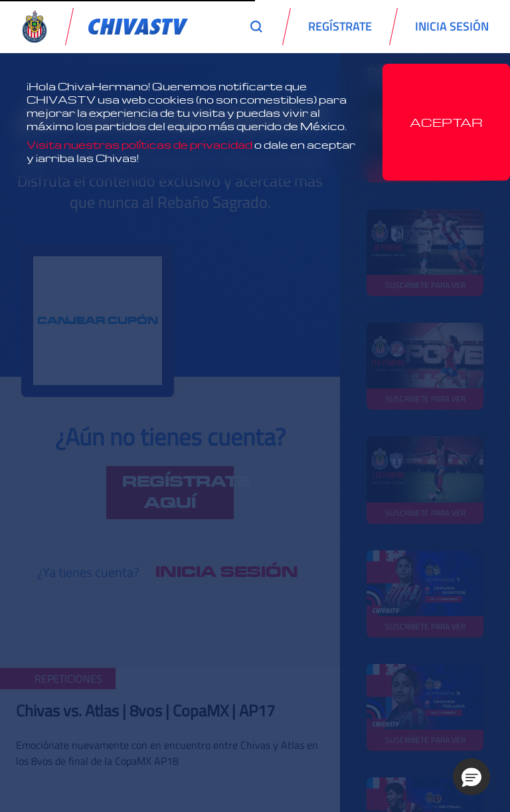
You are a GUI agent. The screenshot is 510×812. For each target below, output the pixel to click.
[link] (138, 27)
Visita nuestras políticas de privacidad (139, 145)
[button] (471, 777)
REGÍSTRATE (340, 26)
